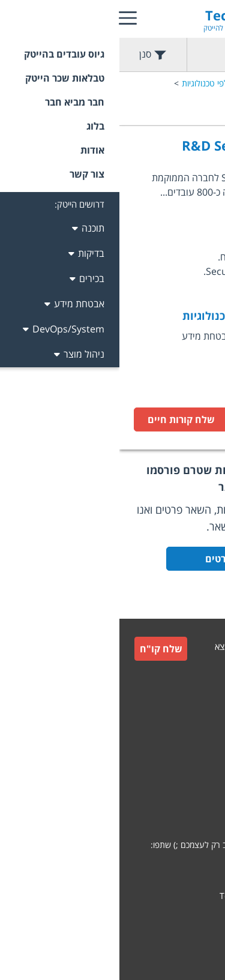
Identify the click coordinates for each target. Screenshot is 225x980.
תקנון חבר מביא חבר (176, 778)
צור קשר (196, 720)
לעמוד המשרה (166, 419)
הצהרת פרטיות (184, 807)
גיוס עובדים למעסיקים (174, 694)
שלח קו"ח (42, 649)
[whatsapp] (200, 867)
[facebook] (169, 867)
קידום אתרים (189, 918)
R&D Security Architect (138, 145)
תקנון (201, 749)
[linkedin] (138, 867)
